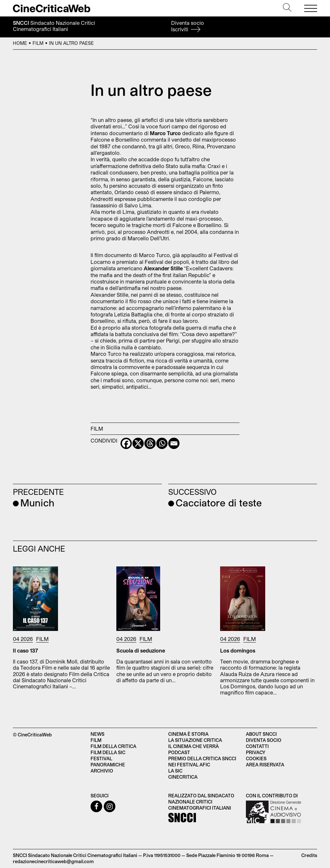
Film (38, 43)
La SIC (175, 771)
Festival (101, 758)
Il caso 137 (25, 650)
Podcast (179, 752)
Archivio (102, 771)
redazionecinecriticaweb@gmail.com (53, 861)
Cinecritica (183, 777)
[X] (138, 443)
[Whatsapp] (162, 443)
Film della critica (113, 746)
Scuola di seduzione (141, 650)
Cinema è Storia (188, 734)
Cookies (256, 758)
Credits (309, 855)
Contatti (257, 746)
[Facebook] (126, 443)
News (97, 734)
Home (20, 43)
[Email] (174, 443)
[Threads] (150, 443)
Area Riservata (265, 765)
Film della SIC (108, 752)
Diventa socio (188, 26)
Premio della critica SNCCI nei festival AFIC (202, 762)
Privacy (256, 752)
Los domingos (238, 650)
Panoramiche (108, 765)
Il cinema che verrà (194, 746)
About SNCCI (261, 734)
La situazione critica (195, 740)
